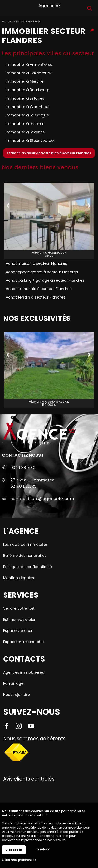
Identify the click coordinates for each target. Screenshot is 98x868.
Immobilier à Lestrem (25, 124)
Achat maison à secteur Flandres (36, 263)
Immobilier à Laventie (25, 132)
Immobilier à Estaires (25, 98)
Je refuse (43, 849)
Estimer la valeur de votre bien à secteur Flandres (49, 153)
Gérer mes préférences (19, 860)
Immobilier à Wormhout (28, 107)
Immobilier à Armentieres (29, 64)
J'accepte (14, 850)
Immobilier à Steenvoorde (30, 141)
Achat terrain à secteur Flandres (36, 297)
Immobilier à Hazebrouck (29, 73)
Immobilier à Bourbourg (28, 90)
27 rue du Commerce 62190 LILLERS (32, 483)
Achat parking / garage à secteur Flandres (45, 280)
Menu (8, 7)
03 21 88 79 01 (24, 468)
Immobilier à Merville (25, 81)
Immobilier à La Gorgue (27, 115)
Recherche (89, 8)
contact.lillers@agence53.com (42, 499)
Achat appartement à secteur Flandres (42, 272)
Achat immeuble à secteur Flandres (39, 289)
